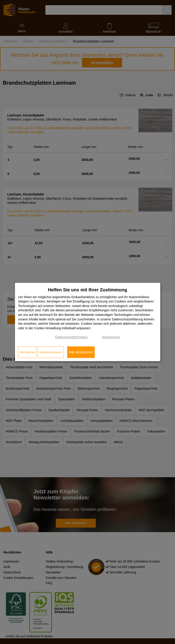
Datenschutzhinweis (71, 337)
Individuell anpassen (51, 352)
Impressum (111, 337)
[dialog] (88, 322)
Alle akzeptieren (81, 352)
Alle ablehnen (27, 352)
